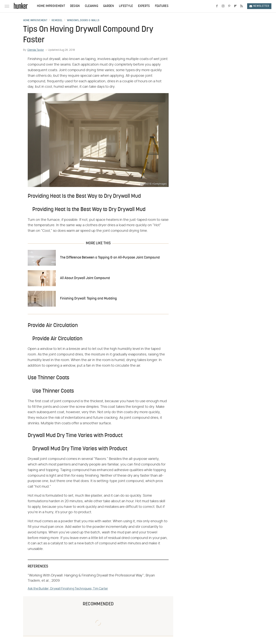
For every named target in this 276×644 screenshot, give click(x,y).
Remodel (57, 21)
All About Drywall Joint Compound (85, 278)
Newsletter (259, 6)
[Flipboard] (235, 6)
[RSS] (242, 6)
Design (75, 6)
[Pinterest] (229, 6)
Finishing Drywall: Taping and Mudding (88, 299)
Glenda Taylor (36, 50)
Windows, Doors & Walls (83, 21)
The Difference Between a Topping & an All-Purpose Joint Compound (110, 258)
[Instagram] (223, 6)
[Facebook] (217, 6)
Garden (109, 6)
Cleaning (92, 6)
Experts (144, 6)
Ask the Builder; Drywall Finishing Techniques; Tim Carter (68, 589)
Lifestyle (126, 6)
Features (162, 6)
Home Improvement (51, 6)
